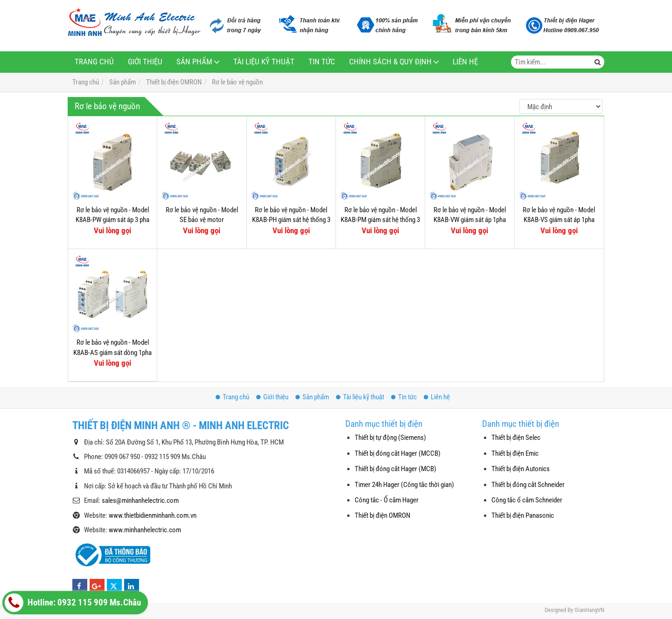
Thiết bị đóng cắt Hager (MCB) (395, 469)
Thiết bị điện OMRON (382, 515)
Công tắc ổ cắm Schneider (527, 500)
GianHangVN (589, 610)
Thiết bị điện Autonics (521, 469)
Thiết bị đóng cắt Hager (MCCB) (398, 453)
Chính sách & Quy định (390, 62)
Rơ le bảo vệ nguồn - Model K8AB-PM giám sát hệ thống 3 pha (380, 220)
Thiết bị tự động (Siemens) (390, 438)
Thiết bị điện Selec (516, 438)
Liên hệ (465, 62)
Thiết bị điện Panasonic (523, 515)
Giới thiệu (145, 62)
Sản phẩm (194, 62)
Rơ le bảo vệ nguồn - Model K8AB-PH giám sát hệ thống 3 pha (291, 220)
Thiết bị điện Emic (515, 453)
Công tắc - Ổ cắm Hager (387, 500)
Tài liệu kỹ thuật (264, 62)
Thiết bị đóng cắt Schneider (528, 485)
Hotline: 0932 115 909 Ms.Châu (73, 603)
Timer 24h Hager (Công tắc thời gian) (404, 485)
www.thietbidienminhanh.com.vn (153, 515)
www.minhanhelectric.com (145, 530)
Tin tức (322, 62)
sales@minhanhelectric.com (140, 501)
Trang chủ (94, 62)
